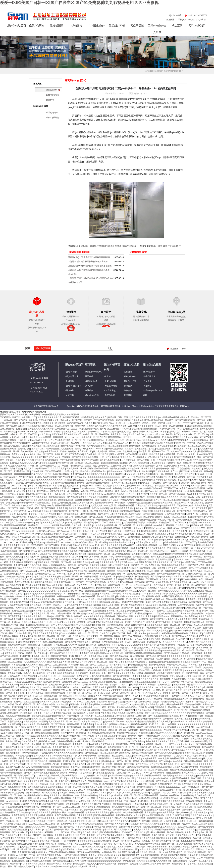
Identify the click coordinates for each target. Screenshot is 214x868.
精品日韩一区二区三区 (152, 821)
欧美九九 (69, 554)
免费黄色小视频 (76, 548)
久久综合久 (193, 679)
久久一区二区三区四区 (18, 486)
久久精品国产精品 (166, 588)
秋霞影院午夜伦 (15, 722)
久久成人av (146, 676)
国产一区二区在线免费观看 (86, 758)
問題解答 (50, 100)
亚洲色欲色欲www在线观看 (123, 727)
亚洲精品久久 (129, 531)
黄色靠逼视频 (14, 673)
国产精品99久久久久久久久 (165, 733)
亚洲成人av (90, 579)
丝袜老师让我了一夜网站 (17, 821)
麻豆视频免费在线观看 (87, 750)
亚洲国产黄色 (135, 758)
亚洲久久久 (154, 724)
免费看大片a (83, 676)
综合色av (82, 699)
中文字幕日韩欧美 (88, 653)
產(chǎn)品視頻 (92, 395)
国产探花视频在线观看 (124, 505)
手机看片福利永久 (42, 656)
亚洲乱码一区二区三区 (22, 622)
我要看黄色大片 (79, 781)
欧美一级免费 (94, 844)
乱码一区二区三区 (34, 764)
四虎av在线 (147, 443)
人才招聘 (70, 395)
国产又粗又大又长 (196, 565)
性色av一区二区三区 (10, 451)
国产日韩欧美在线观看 (130, 511)
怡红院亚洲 (102, 585)
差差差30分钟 (183, 699)
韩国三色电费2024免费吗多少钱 (122, 429)
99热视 (15, 744)
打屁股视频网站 (80, 477)
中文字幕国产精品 (115, 534)
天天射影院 (24, 778)
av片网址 (43, 722)
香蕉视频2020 (41, 619)
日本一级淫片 (196, 557)
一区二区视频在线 (73, 727)
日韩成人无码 (181, 747)
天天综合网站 (183, 741)
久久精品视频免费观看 (110, 528)
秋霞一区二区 (106, 457)
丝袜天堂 (97, 784)
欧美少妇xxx (174, 528)
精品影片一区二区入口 (192, 824)
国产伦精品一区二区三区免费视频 (197, 625)
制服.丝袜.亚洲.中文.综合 (31, 798)
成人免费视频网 (137, 656)
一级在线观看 (97, 801)
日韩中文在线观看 (91, 528)
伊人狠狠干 (85, 810)
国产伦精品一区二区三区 (66, 429)
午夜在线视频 (141, 682)
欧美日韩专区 (197, 500)
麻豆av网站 (22, 514)
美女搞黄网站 (77, 753)
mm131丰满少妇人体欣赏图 (168, 687)
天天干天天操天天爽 (92, 494)
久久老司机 (140, 616)
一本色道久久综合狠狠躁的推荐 (20, 523)
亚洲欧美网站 (198, 784)
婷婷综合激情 (160, 511)
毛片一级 (29, 733)
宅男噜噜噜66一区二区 (120, 437)
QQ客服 (202, 20)
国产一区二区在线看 (188, 852)
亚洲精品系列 (48, 511)
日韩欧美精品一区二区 (83, 636)
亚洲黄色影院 (26, 713)
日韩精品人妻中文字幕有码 (138, 835)
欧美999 (91, 622)
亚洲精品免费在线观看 (165, 830)
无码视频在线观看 (90, 685)
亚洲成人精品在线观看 (45, 477)
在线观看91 (186, 483)
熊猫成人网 (91, 480)
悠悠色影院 (185, 469)
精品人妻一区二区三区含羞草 (172, 494)
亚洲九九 (83, 534)
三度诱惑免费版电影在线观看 (62, 852)
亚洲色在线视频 (60, 559)
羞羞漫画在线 (51, 696)
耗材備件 (128, 395)
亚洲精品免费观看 (38, 770)
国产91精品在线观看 (83, 625)
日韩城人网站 (93, 713)
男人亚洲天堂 (21, 466)
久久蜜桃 (143, 591)
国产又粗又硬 (119, 633)
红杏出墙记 (186, 460)
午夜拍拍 (53, 619)
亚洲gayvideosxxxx (175, 554)
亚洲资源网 (17, 707)
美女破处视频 (89, 727)
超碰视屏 (201, 477)
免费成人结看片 (46, 815)
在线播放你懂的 (31, 722)
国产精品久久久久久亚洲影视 (28, 568)
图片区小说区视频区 (187, 827)
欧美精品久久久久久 (112, 679)
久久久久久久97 (139, 437)
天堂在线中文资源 (185, 505)
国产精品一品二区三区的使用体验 (99, 420)
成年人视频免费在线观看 (172, 704)
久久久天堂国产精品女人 (54, 523)
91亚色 (65, 466)
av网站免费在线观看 (148, 798)
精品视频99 (37, 440)
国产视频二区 (79, 713)
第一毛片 (143, 451)
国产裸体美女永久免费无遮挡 (123, 673)
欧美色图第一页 (56, 685)
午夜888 (95, 460)
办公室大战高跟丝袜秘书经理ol (102, 733)
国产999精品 (64, 571)
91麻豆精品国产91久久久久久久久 (63, 653)
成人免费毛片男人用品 (155, 565)
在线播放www (85, 611)
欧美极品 (91, 614)
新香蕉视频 (197, 653)
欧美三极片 (127, 528)
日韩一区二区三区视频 (28, 432)
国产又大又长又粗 (14, 557)
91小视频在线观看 (164, 790)
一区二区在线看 (141, 739)
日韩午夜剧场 (51, 844)
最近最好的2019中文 (87, 645)
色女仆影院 (109, 739)
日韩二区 (175, 469)
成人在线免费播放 (157, 739)
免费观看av (58, 588)
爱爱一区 (159, 571)
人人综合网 (195, 730)
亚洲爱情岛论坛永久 (151, 537)
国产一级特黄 (79, 824)
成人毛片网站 (18, 841)
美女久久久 (102, 548)
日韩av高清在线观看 (154, 420)
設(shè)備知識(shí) (53, 95)
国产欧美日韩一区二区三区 (67, 511)
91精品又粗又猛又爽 (117, 730)
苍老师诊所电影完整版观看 (134, 588)
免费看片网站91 (65, 670)
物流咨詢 (128, 386)
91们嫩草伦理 (35, 528)
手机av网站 (140, 491)
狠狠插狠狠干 (180, 685)
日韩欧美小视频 (146, 707)
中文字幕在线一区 (81, 744)
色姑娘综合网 (182, 639)
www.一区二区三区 (113, 781)
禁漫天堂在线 (179, 477)
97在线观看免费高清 (60, 767)
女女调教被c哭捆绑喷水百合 (199, 588)
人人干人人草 (56, 795)
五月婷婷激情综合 (96, 440)
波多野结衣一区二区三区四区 (74, 440)
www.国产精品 (203, 727)
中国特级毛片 (203, 756)
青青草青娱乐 (155, 844)
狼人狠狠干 (76, 443)
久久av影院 (196, 486)
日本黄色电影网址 (145, 778)
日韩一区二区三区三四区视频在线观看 (141, 795)
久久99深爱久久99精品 (147, 531)
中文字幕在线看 (78, 574)
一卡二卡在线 (88, 736)
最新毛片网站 (81, 449)
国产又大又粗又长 (203, 790)
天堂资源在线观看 (164, 559)
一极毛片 (85, 511)
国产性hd (28, 773)
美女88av (130, 719)
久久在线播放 (23, 812)
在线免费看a (56, 855)
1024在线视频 (122, 818)
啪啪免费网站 (116, 523)
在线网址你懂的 (117, 719)
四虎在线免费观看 (76, 812)
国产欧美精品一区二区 (50, 466)
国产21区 (181, 830)
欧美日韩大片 (23, 579)
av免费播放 (66, 702)
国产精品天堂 (65, 696)
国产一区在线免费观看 (158, 716)
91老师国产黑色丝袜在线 (138, 767)
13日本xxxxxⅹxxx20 (180, 551)
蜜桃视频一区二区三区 (185, 474)
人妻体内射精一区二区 (196, 574)
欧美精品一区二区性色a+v (172, 503)
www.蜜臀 (108, 505)
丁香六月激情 (37, 778)
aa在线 (202, 679)
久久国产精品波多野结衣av (114, 574)
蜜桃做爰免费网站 (51, 730)
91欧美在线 (158, 710)
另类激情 (73, 508)
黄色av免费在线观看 (175, 599)
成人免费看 (35, 670)
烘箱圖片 (77, 25)
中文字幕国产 (75, 628)
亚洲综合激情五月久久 (172, 437)
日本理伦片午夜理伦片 (28, 534)
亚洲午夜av (84, 531)
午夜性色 (208, 753)
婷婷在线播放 (129, 861)
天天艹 (64, 733)
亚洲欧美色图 (65, 744)
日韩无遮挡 (74, 810)
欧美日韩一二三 (111, 631)
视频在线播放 (139, 432)
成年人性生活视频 (197, 568)
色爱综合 (137, 622)
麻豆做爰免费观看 (155, 625)
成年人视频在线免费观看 (60, 557)
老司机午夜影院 (57, 804)
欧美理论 (137, 480)
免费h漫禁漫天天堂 (99, 650)
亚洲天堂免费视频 (95, 739)
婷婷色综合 (46, 807)
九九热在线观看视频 (150, 855)
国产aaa (150, 491)
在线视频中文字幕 (138, 818)
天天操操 (146, 483)
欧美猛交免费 (198, 525)
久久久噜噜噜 (148, 744)
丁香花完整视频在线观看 (66, 611)
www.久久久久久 (8, 579)
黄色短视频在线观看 (122, 804)
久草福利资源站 (149, 446)
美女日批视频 (140, 631)
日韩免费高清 (207, 730)
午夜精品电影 (46, 753)
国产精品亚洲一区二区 (53, 528)
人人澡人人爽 (97, 505)
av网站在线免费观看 (62, 798)
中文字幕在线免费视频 (113, 696)
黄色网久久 (188, 531)
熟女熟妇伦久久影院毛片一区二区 (189, 736)
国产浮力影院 (43, 855)
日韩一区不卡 (124, 417)
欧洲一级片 (55, 784)
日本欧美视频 (18, 665)
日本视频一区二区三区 (184, 690)
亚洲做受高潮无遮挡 (35, 625)
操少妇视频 (160, 491)
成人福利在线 (94, 710)
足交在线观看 (36, 579)
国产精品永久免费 (115, 625)
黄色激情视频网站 (89, 795)
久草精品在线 (109, 616)
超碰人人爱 (70, 585)
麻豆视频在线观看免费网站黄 (175, 633)
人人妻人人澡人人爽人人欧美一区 (44, 824)
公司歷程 (70, 381)
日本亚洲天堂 (116, 514)
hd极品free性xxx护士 (61, 866)
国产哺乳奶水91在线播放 (25, 548)
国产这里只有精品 (53, 471)
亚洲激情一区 (24, 545)
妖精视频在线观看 (153, 776)
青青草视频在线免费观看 (29, 750)
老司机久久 (44, 810)
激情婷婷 (86, 460)
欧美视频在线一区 (9, 727)
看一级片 (57, 807)
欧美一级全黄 (126, 440)
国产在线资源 (194, 747)
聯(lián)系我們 (197, 25)
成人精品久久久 (170, 827)
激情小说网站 (69, 849)
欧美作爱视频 (100, 625)
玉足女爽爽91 (36, 830)
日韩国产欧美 (106, 633)
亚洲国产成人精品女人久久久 (100, 426)
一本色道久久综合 (126, 500)
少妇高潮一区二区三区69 (88, 821)
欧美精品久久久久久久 (169, 497)
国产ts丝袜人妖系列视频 (158, 631)
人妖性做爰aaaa (123, 773)
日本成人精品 (42, 650)
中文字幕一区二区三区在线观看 (43, 514)
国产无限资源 (116, 531)
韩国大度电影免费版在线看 (50, 417)
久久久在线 (5, 457)
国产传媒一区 (203, 420)
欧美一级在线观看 (35, 631)
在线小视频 (133, 687)
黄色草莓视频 (141, 639)
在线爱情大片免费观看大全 (103, 744)
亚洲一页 (99, 636)
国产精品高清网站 (42, 648)
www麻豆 (155, 440)
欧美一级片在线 (206, 579)
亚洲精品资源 (32, 437)
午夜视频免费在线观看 (63, 668)
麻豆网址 (26, 588)
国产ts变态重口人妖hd (92, 787)
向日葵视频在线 (137, 790)
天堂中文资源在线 (186, 605)
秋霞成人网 (198, 656)
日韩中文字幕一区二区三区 (96, 557)
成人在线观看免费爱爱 (118, 548)
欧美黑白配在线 (39, 719)
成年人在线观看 (58, 599)
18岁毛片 (140, 542)
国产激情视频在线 (61, 861)
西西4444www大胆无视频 (27, 753)
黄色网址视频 (6, 474)
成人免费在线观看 (86, 520)
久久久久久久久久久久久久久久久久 (104, 477)
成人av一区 (176, 451)
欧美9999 (121, 474)
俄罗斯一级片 (77, 591)
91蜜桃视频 (100, 773)
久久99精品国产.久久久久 (35, 662)
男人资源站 (76, 830)
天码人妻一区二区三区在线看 (35, 761)
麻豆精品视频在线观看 (45, 790)
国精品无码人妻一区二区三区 (75, 682)
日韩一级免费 (158, 568)
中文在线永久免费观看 (68, 551)
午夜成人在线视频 (100, 508)
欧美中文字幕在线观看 (200, 540)
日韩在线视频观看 (63, 505)
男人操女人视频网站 (156, 832)
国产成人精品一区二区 (25, 704)
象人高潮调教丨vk (177, 847)
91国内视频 (152, 523)
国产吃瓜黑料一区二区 (133, 517)
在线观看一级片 (52, 451)
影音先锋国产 (198, 614)
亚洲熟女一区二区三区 (29, 784)
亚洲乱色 (194, 429)
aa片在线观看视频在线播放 (47, 733)
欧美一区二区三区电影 (135, 847)
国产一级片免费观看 (88, 656)
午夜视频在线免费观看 (135, 466)
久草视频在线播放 (80, 659)
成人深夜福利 (73, 491)
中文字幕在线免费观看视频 (42, 500)
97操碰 (164, 855)
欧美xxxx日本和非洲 (179, 716)
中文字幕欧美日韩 (143, 562)
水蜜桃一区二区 (147, 571)
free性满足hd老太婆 (166, 520)
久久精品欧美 (96, 608)
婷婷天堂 (154, 494)
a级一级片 (50, 625)
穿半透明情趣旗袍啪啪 (32, 730)
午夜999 (94, 562)
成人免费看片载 (168, 454)
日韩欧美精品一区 (194, 608)
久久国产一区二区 (197, 861)
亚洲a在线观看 (46, 432)
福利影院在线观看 (57, 497)
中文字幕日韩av (190, 562)
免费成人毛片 (174, 432)
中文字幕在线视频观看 (133, 812)
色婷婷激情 (115, 750)
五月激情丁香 (206, 514)
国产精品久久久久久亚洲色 (175, 642)
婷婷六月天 (128, 614)
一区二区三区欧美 (97, 534)
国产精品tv (188, 648)
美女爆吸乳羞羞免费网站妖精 (13, 525)
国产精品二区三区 (95, 631)
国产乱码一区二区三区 (130, 747)
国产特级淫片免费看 (145, 540)
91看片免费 (66, 707)
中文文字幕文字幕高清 (193, 423)
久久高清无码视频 (26, 852)
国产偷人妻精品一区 (27, 653)
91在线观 (66, 457)
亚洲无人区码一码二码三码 (75, 761)
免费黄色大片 (205, 636)
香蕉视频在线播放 (124, 815)
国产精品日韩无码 (142, 440)
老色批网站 (188, 744)
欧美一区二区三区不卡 (185, 719)
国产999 (176, 460)
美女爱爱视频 (167, 474)
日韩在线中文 (68, 582)
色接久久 (190, 702)
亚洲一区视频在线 (175, 622)
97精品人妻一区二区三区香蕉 (45, 699)
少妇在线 (204, 611)
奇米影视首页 (190, 659)
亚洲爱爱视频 (60, 579)
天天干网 (113, 662)
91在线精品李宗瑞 (167, 429)
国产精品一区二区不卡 (157, 432)
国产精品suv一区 (49, 670)
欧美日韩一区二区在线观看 (191, 781)
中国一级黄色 (130, 801)
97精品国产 (49, 830)
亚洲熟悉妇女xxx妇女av (156, 528)
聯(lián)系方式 (72, 376)
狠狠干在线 (120, 710)
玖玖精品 (73, 773)
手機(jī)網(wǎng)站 (186, 20)
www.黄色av (50, 631)
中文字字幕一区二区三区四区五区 (55, 443)
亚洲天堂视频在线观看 (110, 562)
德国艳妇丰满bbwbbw (120, 724)
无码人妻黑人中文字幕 (109, 511)
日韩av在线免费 (53, 639)
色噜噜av (152, 588)
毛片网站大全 (93, 446)
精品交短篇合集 (164, 449)
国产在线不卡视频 (166, 446)
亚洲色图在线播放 (77, 793)
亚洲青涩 (150, 790)
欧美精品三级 (20, 810)
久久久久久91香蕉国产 (93, 830)
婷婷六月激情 (18, 488)
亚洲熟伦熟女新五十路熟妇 (98, 483)
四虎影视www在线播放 (120, 776)
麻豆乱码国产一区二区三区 (50, 676)
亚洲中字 (135, 676)
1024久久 (121, 568)
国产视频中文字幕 (154, 466)
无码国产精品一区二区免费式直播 (45, 446)
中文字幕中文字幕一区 (175, 673)
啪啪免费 (33, 503)
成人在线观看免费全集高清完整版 (43, 787)
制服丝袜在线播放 (144, 500)
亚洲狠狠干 (127, 832)
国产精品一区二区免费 (149, 702)
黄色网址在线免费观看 (131, 605)
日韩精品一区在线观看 (43, 835)
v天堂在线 (91, 619)
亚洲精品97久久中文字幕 (82, 704)
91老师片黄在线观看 (61, 525)
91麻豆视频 (58, 437)
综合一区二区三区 (45, 454)
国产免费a (155, 577)
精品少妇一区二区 (201, 838)
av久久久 (133, 463)
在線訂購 (128, 372)
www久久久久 (12, 801)
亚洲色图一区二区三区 (57, 821)
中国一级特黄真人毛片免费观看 (59, 449)
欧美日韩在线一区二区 (42, 474)
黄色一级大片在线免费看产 (197, 596)
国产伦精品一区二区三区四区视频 (37, 739)
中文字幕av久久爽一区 (87, 756)
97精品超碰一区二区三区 (50, 710)
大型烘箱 (147, 381)
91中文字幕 (129, 764)
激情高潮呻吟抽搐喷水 (200, 639)
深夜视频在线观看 (194, 503)
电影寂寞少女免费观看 (173, 670)
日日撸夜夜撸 (163, 469)
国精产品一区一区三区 (98, 469)
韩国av (143, 849)
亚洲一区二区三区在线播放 (26, 702)
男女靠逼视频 (83, 642)
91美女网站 (45, 434)
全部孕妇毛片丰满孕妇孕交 (73, 446)
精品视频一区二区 (124, 642)
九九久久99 (131, 474)
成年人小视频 (143, 460)
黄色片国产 (199, 798)
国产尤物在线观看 (52, 682)
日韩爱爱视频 (185, 838)
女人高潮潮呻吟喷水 (199, 440)
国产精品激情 (192, 673)
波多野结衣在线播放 (179, 440)
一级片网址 (157, 699)
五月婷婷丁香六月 (132, 471)
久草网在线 (112, 500)
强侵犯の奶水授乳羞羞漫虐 (145, 761)
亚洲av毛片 (203, 659)
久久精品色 (31, 454)
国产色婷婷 (151, 656)
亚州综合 (200, 849)
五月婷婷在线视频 (83, 540)
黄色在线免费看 (180, 861)
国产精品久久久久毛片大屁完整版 (52, 818)
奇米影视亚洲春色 (155, 818)
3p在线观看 (133, 824)
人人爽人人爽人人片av (77, 599)
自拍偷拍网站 (49, 596)
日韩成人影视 (25, 727)
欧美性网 (71, 693)
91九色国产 (173, 781)
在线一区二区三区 (40, 537)
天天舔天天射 (123, 571)
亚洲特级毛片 (60, 716)
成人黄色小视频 (42, 608)
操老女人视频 (6, 866)
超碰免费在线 (92, 568)
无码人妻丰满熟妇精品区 (76, 517)
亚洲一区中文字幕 (183, 764)
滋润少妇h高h (127, 608)
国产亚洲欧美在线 (121, 810)
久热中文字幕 (82, 849)
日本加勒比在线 (107, 685)
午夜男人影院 (162, 770)
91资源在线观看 (123, 420)
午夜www (16, 531)
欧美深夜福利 (24, 449)
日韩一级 (200, 497)
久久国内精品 (115, 650)
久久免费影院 (142, 619)
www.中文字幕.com (25, 608)
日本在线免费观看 (23, 633)
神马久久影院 (136, 548)
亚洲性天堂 (181, 443)
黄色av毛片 (158, 747)
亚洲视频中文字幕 (196, 517)
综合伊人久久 (97, 722)
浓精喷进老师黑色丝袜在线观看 (70, 483)
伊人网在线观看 (86, 605)
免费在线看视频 (173, 773)
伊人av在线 (114, 793)
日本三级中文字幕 (158, 463)
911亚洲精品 (148, 486)
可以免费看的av (179, 679)
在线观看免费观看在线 (192, 687)
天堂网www (35, 602)
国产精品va (9, 696)
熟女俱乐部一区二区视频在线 (68, 494)
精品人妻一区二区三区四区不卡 (24, 434)
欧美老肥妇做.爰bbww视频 (54, 750)
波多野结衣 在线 (100, 471)
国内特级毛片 (118, 838)
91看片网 (200, 605)
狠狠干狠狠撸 (158, 423)
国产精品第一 (85, 784)
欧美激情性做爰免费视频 (133, 579)
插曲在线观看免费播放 (177, 565)
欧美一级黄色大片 (146, 659)
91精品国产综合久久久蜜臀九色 (158, 750)
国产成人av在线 (96, 517)
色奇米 (167, 824)
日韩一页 (48, 579)
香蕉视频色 (31, 679)
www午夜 (79, 639)
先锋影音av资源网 (9, 827)
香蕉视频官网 (187, 662)
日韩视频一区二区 (108, 577)
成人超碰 (138, 815)
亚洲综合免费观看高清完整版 (198, 426)
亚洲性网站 (52, 659)
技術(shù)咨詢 (130, 381)
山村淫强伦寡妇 (153, 704)
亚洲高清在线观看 (60, 773)
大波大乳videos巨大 (22, 443)
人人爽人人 (137, 773)
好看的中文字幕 (17, 790)
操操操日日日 (183, 557)
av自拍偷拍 (133, 730)
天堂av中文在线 (102, 724)
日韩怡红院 (115, 497)
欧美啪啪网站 (138, 554)
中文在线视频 (177, 761)
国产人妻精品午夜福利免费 (38, 841)
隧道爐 (108, 376)
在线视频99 (39, 542)
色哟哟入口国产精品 (132, 699)
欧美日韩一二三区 (27, 855)
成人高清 (130, 722)
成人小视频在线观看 (121, 554)
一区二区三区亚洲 (173, 585)
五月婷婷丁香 (155, 682)
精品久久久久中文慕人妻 (198, 494)
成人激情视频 (67, 639)
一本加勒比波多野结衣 (81, 687)
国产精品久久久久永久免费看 (41, 429)
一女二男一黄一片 (183, 614)
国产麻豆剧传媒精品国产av (62, 537)
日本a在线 (9, 466)
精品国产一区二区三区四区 (177, 710)
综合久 (169, 815)
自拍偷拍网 (20, 679)
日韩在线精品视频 (97, 599)
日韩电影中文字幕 (125, 616)
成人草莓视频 (84, 503)
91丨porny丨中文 (72, 437)
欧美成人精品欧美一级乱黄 (16, 446)
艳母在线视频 (132, 454)
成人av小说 (194, 582)
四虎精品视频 (123, 656)
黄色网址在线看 (192, 554)
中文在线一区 (183, 645)
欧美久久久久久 (116, 471)
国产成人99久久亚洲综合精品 (103, 849)
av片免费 (124, 798)
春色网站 (118, 614)
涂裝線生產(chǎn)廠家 (101, 246)
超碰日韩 (29, 594)
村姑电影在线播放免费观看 (176, 619)
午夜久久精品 (126, 631)
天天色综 (30, 790)
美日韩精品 (106, 676)
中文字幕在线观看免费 (42, 588)
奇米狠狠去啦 (157, 801)
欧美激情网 (177, 864)
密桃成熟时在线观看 (40, 767)
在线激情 (64, 793)
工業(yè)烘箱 (110, 381)
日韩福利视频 (151, 636)
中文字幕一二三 (29, 417)
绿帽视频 (91, 790)
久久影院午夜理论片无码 (74, 864)
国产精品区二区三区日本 (94, 443)
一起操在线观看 (169, 505)
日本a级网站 (108, 710)
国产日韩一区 (67, 730)
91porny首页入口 (84, 770)
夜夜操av (94, 491)
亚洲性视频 (66, 545)
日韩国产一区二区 (174, 423)
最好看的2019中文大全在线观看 (73, 844)
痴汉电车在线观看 (157, 665)
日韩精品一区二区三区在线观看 (142, 469)
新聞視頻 (89, 390)
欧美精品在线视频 (43, 559)
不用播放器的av (200, 511)
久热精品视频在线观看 (193, 577)
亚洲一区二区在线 (24, 639)
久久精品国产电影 (155, 849)
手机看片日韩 (85, 551)
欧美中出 (156, 474)
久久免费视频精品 (153, 650)
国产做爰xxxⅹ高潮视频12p (89, 852)
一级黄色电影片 (70, 605)
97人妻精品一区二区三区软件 (195, 434)
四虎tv (113, 656)
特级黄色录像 (85, 429)
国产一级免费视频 (72, 736)
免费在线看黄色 (192, 832)
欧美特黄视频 (79, 764)
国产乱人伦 (146, 747)
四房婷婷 (170, 764)
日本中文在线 (12, 835)
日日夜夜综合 (177, 616)
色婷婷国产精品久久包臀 (52, 736)
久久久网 (191, 830)
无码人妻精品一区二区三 (139, 423)
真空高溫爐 (137, 25)
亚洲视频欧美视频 (163, 810)
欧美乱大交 (193, 855)
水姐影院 (153, 784)
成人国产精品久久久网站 (202, 815)
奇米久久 (146, 841)
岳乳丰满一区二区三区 (88, 633)
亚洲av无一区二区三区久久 (87, 463)
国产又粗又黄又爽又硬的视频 (168, 753)
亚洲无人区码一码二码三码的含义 (113, 693)
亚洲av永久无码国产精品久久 (21, 858)
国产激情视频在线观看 (114, 847)
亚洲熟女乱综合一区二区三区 (51, 679)
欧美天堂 (10, 753)
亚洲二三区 (141, 534)
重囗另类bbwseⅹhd (79, 861)
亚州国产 (58, 432)
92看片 (3, 849)
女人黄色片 (108, 486)
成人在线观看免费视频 (126, 559)
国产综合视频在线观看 (104, 815)
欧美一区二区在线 (51, 440)
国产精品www (188, 818)
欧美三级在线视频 (156, 585)
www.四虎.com (93, 574)
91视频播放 (23, 770)
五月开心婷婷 (113, 605)
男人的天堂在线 (159, 841)
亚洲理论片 (136, 821)
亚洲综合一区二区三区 (201, 417)
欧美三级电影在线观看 (172, 577)
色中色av (164, 795)
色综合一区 (91, 693)
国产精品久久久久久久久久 (128, 596)
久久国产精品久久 (79, 474)
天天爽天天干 (98, 818)
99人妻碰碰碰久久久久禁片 (122, 508)
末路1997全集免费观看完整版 (29, 596)
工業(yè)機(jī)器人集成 (157, 29)
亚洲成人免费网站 (68, 451)
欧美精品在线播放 (125, 577)
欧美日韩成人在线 (81, 505)
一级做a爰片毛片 (94, 696)
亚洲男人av (52, 719)
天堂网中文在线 (130, 451)
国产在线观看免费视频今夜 (68, 858)
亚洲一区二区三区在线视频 (177, 540)
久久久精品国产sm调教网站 (95, 588)
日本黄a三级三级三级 (204, 548)
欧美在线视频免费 (131, 855)
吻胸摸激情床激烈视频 (147, 429)
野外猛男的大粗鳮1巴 (182, 793)
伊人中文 (207, 446)
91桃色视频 (118, 795)
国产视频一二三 (171, 628)
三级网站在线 (71, 520)
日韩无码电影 (82, 608)
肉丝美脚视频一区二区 (43, 673)
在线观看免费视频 (194, 801)
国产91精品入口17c (154, 542)
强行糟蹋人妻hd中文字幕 (154, 622)
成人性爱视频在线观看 (24, 650)
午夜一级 (16, 505)
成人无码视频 (36, 605)
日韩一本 (81, 693)
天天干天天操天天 (62, 753)
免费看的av (174, 795)
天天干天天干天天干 (80, 650)
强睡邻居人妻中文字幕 (36, 494)
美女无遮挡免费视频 (19, 602)
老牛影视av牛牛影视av (127, 707)
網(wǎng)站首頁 (17, 25)
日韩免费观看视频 (65, 741)
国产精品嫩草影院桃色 (110, 832)
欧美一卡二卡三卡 (190, 432)
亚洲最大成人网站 (77, 631)
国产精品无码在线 (135, 713)
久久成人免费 (32, 665)
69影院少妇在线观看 (146, 727)
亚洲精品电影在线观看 (132, 750)
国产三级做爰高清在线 (194, 545)
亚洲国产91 (56, 847)
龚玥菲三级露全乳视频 (203, 793)
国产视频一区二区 (180, 693)
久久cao (207, 801)
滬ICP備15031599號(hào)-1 (46, 406)
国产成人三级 (28, 559)
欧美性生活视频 (78, 739)
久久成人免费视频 (74, 523)
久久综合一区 (122, 704)
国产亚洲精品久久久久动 (193, 773)
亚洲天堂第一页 (165, 804)
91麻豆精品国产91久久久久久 (198, 523)
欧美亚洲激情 (95, 761)
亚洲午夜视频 (141, 614)
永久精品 (4, 562)
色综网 (115, 432)
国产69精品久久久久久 (168, 591)
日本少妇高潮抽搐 (84, 827)
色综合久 (136, 807)
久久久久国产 (69, 676)
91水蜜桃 (45, 804)
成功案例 (177, 25)
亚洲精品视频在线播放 (22, 611)
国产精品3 (32, 480)
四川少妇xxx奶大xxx (46, 531)
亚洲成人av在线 (130, 457)
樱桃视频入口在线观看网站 (40, 517)
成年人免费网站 (170, 852)
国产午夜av (127, 636)
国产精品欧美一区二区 (45, 574)
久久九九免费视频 (87, 776)
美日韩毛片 (130, 653)
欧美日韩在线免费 (73, 685)
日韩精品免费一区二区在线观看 (22, 676)
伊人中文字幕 (49, 483)
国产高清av (162, 574)
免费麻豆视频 (16, 469)
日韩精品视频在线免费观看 (106, 827)
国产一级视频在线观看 (69, 514)
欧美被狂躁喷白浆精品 (145, 449)
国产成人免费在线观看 (175, 801)
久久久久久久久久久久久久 (51, 480)
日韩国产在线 (64, 659)
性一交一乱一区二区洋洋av (177, 486)
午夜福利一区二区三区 (193, 753)
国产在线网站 (108, 659)
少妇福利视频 (81, 554)
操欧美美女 (197, 469)
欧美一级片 (94, 432)
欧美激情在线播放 (181, 778)
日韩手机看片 (161, 707)
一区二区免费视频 (107, 568)
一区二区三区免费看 (199, 508)
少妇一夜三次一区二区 (121, 761)
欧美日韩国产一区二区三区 (62, 608)
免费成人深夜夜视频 (146, 673)
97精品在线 (132, 591)
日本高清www (174, 707)
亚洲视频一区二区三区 (30, 690)
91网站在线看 (73, 724)
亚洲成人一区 (155, 852)
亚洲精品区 (93, 699)
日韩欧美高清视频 (175, 491)
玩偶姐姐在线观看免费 (95, 591)
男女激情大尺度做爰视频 (40, 420)
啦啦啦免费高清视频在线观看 (149, 653)
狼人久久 (209, 577)
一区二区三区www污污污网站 (184, 636)
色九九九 (147, 699)
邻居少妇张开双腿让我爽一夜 (149, 719)
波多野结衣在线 (197, 716)
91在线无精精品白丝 (65, 500)
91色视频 (106, 784)
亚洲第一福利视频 (114, 764)
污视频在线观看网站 (159, 858)
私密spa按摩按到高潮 (200, 645)
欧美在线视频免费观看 (105, 559)
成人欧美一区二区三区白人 (194, 650)
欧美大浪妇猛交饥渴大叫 (155, 548)
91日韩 (17, 804)
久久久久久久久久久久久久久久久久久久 (196, 724)
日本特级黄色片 (201, 812)
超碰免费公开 (87, 417)
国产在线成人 (114, 582)
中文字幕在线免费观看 (70, 460)
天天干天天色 (10, 432)
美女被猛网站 (27, 451)
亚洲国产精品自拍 (137, 434)
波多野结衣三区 (42, 469)
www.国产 (63, 719)
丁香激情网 (90, 548)
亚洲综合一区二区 (12, 847)
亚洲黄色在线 (105, 795)
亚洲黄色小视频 (59, 812)
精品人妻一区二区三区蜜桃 (179, 511)
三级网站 (42, 653)
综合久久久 (164, 531)
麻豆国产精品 (12, 767)
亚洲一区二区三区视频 (14, 764)
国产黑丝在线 (152, 579)
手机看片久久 (178, 449)
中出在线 (201, 474)
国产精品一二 (137, 565)
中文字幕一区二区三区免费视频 (198, 864)
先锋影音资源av (122, 659)
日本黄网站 (168, 776)
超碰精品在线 (79, 696)
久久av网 (8, 824)
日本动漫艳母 (138, 420)
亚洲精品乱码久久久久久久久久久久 (171, 713)
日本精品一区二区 (191, 611)
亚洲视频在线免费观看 (145, 722)
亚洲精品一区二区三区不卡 (171, 523)
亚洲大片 (72, 835)
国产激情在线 (91, 753)
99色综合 (122, 767)
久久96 (180, 545)
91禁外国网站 (173, 548)
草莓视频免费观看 (14, 585)
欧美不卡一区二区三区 (191, 668)
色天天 (158, 693)
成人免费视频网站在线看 (102, 503)
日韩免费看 (74, 665)
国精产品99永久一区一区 (182, 682)
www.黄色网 (163, 758)
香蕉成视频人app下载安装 (35, 557)
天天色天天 (191, 542)
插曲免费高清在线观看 (42, 716)
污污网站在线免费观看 (61, 648)
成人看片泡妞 (54, 801)
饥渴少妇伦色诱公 (119, 537)
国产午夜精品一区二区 (201, 534)
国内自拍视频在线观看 (106, 736)
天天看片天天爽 (171, 488)
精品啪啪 (16, 457)
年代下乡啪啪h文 (69, 841)
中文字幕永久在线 (81, 562)
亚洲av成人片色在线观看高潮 (64, 776)
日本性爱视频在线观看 (55, 693)
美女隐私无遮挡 (182, 500)
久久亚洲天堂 (121, 486)
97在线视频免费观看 (116, 591)
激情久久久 (37, 642)
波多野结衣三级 (33, 793)
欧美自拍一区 (187, 548)
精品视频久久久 (52, 832)
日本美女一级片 (183, 525)
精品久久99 (150, 611)
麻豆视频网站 (151, 812)
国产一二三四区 (73, 722)
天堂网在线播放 (37, 832)
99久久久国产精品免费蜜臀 (18, 716)
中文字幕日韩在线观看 (165, 645)
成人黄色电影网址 (80, 571)
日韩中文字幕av (120, 758)
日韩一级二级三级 (146, 559)
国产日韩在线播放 (26, 574)
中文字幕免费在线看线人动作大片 (174, 417)
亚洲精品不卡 (105, 758)
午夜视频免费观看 (14, 807)
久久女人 (24, 636)
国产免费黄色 (14, 616)
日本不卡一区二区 (59, 810)
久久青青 (35, 804)
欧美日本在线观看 (131, 679)
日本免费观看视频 (88, 514)
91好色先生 (103, 514)
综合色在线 (17, 838)
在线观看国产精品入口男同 (54, 568)
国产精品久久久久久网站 (108, 798)
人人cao (166, 682)
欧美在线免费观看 (61, 474)
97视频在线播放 (131, 668)
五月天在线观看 (35, 565)
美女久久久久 (88, 804)
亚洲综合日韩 (68, 488)
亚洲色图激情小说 (20, 861)
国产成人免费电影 (50, 793)
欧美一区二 (8, 682)
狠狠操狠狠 (5, 517)
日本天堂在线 (40, 614)
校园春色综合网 (142, 577)
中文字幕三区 (58, 616)
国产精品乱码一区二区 (67, 531)
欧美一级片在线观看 (99, 531)
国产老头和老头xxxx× (160, 551)
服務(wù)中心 (130, 376)
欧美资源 (130, 710)
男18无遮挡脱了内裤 (58, 662)
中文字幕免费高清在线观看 (34, 864)
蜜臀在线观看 (114, 585)
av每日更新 (142, 784)
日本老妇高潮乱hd (94, 778)
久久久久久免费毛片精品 (192, 841)
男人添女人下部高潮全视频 (59, 614)
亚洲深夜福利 (26, 542)
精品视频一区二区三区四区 (199, 847)
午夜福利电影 (197, 739)
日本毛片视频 (51, 571)
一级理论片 (68, 471)
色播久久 (89, 423)
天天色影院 (143, 463)
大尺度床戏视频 (206, 449)
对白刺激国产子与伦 (121, 565)
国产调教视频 (79, 614)
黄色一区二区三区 (9, 778)
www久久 (57, 756)
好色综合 (152, 457)
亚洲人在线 (12, 784)
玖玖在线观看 (63, 704)
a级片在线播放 (154, 437)
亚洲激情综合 (28, 619)
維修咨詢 (128, 390)
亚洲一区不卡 (135, 486)
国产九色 (36, 727)
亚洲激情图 (103, 497)
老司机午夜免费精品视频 (133, 602)
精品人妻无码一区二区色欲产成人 (108, 466)
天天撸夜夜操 (20, 511)
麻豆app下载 (100, 605)
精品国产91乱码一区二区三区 (72, 619)
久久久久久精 (191, 670)
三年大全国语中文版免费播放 (167, 668)
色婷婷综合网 (111, 525)
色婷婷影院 (198, 460)
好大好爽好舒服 (72, 486)
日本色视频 (95, 676)
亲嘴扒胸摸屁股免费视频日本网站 (161, 741)
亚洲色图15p (144, 801)
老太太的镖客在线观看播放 (98, 812)
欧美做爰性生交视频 (139, 665)
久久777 (152, 614)
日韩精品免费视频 (115, 449)
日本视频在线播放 (101, 537)
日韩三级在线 (45, 486)
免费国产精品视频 (147, 520)
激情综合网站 (99, 540)
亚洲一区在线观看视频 (161, 460)
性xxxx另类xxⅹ (122, 685)
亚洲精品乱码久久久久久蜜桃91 (71, 790)
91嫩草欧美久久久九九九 (39, 525)
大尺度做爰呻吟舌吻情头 (135, 523)
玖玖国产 (129, 449)
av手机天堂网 (168, 596)
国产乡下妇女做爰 (53, 457)
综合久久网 (103, 656)
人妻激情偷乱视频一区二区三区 (167, 562)
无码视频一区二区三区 (127, 494)
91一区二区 (34, 466)
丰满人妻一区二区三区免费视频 (69, 454)
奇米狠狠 (23, 503)
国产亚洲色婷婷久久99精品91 (177, 653)
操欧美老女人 (20, 554)
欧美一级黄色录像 (61, 739)
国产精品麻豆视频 (116, 702)
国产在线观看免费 (75, 497)
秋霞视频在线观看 (118, 713)
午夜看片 (55, 841)
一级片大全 (175, 696)
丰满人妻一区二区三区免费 (33, 505)
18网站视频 (120, 503)
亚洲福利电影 (139, 804)
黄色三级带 (143, 494)
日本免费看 (58, 486)
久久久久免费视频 (164, 861)
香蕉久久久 (162, 727)
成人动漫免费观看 (57, 722)
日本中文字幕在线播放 (185, 457)
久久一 (51, 494)
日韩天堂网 (147, 511)
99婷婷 (35, 443)
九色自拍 (165, 440)
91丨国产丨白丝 (64, 636)
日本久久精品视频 (64, 625)
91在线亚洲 (52, 827)
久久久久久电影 (58, 469)
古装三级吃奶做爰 (46, 423)
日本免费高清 (84, 508)
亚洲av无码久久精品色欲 (150, 670)
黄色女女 (47, 565)
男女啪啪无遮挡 (40, 849)
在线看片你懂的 (109, 852)
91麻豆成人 (138, 636)
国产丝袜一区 (103, 790)
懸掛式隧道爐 (149, 376)
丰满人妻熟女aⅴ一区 (141, 648)
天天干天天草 (38, 781)
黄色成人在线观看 (23, 682)
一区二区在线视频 (73, 588)
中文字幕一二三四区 (50, 707)
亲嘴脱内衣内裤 (27, 685)
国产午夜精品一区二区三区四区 (45, 545)
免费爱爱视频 (121, 551)
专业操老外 (38, 682)
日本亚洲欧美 (140, 832)
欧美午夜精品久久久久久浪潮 (32, 827)
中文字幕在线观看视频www (38, 488)
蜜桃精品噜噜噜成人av (175, 542)
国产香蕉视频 (7, 582)
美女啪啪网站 (42, 852)
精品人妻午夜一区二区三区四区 (94, 665)
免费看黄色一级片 (119, 434)
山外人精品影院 (7, 429)
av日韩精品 (59, 517)
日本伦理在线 (127, 582)
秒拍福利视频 (12, 503)
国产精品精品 (104, 756)
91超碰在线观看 (137, 704)
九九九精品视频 (177, 858)
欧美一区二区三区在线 (103, 551)
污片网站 (25, 804)
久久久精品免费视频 (93, 616)
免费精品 (133, 520)
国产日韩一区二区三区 (164, 500)
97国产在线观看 (64, 477)
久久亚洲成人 (145, 864)
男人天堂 (152, 591)
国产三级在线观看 (104, 579)
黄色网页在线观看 (75, 579)
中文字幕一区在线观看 (150, 454)
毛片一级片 (179, 559)
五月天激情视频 (129, 460)
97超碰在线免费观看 (114, 801)
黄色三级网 (196, 778)
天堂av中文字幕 (104, 488)
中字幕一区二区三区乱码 (84, 702)
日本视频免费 (132, 838)
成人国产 (197, 628)
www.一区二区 (63, 574)
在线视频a (56, 488)
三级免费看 (11, 770)
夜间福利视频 (187, 795)
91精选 (23, 508)
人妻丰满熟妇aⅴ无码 (191, 787)
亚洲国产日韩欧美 (26, 747)
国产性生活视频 (11, 690)
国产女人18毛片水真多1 (94, 628)
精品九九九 (92, 864)
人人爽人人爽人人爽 (71, 807)
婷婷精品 (14, 528)
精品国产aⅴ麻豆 (19, 517)
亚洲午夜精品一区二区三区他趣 (51, 724)
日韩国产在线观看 (38, 821)
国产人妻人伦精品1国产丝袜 (166, 471)
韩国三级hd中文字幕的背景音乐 (51, 491)
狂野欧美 (67, 847)
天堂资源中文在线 (66, 463)
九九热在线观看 (150, 758)
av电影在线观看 (104, 619)
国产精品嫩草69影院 (15, 426)
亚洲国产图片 (26, 656)
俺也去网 (32, 491)
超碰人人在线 (69, 770)
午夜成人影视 (142, 852)
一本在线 (34, 486)
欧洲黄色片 (81, 733)
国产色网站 (140, 582)
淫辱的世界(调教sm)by (204, 631)
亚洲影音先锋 (99, 648)
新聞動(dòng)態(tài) (173, 71)
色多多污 (110, 818)
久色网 (38, 523)
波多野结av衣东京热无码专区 (111, 653)
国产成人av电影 (164, 722)
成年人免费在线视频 (47, 551)
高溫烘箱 (147, 386)
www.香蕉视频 (34, 511)
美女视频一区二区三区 (170, 579)
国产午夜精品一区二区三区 (97, 454)
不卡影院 (117, 594)
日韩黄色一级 (193, 514)
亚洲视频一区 (196, 633)
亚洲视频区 (208, 824)
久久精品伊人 (146, 668)
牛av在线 (109, 830)
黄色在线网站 (104, 645)
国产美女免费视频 (42, 599)
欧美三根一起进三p (180, 508)
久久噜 (17, 761)
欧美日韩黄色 (55, 849)
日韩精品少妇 (128, 540)
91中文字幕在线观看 (47, 463)
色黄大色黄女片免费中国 (110, 699)
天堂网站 (183, 568)
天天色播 (150, 616)
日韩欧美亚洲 (170, 821)
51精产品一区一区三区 (177, 665)
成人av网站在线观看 (153, 517)
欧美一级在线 (41, 685)
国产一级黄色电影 (42, 773)
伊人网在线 (180, 588)
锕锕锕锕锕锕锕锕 (22, 474)
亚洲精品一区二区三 (52, 605)
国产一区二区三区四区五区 (20, 849)
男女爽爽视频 (121, 426)
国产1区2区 (167, 477)
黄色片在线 (28, 460)
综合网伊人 (125, 648)
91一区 (134, 659)
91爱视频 (132, 426)
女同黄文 (118, 855)
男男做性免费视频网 (115, 599)
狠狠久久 (167, 693)
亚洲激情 (73, 818)
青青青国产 (58, 747)
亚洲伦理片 (112, 682)
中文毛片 (166, 793)
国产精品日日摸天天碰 (47, 577)
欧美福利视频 (22, 687)
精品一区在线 (66, 787)
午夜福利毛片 (148, 645)
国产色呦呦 (116, 812)
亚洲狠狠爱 (21, 429)
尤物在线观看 (20, 491)
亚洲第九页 (35, 687)
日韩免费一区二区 (182, 804)
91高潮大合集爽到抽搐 (83, 707)
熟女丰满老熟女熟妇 (119, 665)
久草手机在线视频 (8, 591)
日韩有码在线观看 (131, 594)
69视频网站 (73, 662)
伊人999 (94, 511)
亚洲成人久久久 (42, 520)
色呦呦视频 (21, 497)
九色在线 (28, 599)
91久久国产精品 (7, 639)
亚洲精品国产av (154, 642)
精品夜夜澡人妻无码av (111, 602)
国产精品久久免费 (141, 557)
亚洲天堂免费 (134, 537)
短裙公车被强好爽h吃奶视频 (121, 542)
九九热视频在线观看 (193, 491)
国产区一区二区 (85, 451)
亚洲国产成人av (187, 497)
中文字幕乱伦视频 (167, 545)
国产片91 (109, 824)
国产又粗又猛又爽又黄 (92, 847)
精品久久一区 (142, 508)
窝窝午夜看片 (87, 858)
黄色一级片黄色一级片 (109, 491)
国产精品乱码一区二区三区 (96, 523)
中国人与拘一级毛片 (99, 673)
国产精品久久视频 (12, 619)
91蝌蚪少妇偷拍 (78, 838)
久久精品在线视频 (97, 571)
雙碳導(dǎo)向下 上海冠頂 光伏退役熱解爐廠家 (89, 257)
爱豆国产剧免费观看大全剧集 (46, 633)
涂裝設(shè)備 (117, 25)
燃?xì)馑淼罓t (149, 372)
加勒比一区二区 (15, 520)
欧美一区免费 (179, 722)
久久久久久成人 (190, 451)
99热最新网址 (80, 670)
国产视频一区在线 (190, 707)
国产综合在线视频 (83, 668)
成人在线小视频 (109, 767)
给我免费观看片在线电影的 (133, 497)
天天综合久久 (127, 562)
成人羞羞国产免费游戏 (141, 690)
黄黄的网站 (80, 426)
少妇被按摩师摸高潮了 (16, 577)
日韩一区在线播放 (83, 471)
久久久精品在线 (147, 781)
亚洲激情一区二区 (177, 574)
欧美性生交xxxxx (136, 611)
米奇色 (160, 673)
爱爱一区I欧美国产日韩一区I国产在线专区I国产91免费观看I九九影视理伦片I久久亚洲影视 (79, 3)
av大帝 (72, 733)
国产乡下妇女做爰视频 (108, 480)
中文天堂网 (179, 608)
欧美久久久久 (115, 588)
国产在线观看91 (197, 551)
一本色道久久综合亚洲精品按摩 (55, 687)
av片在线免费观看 (104, 614)
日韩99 (41, 571)
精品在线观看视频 (34, 426)
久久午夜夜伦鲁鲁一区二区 (150, 426)
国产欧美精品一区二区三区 (36, 838)
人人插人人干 (186, 628)
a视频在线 (176, 824)
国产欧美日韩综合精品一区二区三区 (111, 423)
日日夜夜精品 (74, 594)
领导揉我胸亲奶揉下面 (42, 756)
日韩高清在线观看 (112, 636)
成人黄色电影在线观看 (110, 460)
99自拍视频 (47, 645)
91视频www (25, 767)
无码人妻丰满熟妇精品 (133, 650)
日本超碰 (51, 636)
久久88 (191, 642)
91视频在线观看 (95, 781)
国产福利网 (24, 551)
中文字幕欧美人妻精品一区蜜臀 (47, 582)
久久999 (117, 579)
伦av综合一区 (6, 818)
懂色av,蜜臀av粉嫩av (17, 645)
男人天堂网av (121, 824)
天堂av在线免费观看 (86, 596)
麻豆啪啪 (159, 486)
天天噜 (13, 514)
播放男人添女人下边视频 (178, 739)
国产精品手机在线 (125, 770)
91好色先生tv (122, 520)
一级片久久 (176, 531)
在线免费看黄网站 (131, 781)
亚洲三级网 (208, 778)
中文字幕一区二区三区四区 (99, 835)
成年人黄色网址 (163, 582)
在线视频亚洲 (198, 804)
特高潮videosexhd (38, 628)
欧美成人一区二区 (14, 460)
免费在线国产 (128, 545)
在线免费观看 (99, 611)
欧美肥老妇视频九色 (155, 599)
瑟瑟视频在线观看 (8, 449)
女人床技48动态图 (73, 528)
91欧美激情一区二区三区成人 (189, 446)
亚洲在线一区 (168, 844)
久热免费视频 (9, 812)
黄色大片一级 (51, 781)
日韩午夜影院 (38, 471)
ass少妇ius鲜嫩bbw (163, 778)
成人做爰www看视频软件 (123, 619)
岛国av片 (44, 784)
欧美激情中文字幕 (46, 548)
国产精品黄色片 (7, 756)
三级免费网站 (10, 574)
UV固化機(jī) (97, 25)
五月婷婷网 (156, 793)
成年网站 (77, 847)
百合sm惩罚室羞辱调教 (154, 815)
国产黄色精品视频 (144, 710)
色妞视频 (24, 528)
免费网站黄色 (148, 480)
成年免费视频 (26, 648)
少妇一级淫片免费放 (135, 741)
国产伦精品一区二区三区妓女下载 (59, 426)
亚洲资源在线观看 (104, 639)
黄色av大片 (139, 528)
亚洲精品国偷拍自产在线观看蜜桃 (164, 662)
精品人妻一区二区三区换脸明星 (53, 665)
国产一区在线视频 (186, 733)
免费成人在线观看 (127, 778)
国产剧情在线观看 (139, 685)
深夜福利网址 (55, 761)
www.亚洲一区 (97, 545)
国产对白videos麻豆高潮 (181, 631)
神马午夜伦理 (183, 429)
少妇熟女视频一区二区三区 (84, 866)
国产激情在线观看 (121, 676)
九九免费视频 (45, 437)
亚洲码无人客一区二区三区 (61, 540)
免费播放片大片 (201, 531)
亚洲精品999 (67, 801)
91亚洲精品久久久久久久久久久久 (183, 594)
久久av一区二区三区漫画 (175, 517)
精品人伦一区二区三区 (139, 551)
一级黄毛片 (19, 818)
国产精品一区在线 (91, 832)
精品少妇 (179, 596)
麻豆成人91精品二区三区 (118, 443)
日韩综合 (65, 838)
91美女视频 (99, 525)
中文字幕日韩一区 (75, 716)
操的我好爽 (165, 679)
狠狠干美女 (100, 500)
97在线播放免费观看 (33, 585)
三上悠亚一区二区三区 (188, 821)
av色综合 (85, 491)
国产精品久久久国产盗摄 (151, 824)
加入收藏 (177, 15)
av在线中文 (106, 432)
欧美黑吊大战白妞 (51, 764)
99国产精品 (62, 631)
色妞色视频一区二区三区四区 (95, 437)
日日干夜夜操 (70, 622)
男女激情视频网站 (164, 480)
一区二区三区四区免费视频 (75, 855)
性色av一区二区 (110, 778)
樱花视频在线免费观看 (159, 508)
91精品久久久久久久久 (157, 847)
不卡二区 (28, 614)
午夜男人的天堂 (173, 434)
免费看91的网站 (177, 758)
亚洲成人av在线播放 (155, 525)
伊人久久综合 (155, 633)
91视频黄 (82, 622)
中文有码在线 (174, 841)
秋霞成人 (105, 719)
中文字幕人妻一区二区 (162, 690)
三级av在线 (141, 716)
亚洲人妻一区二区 (123, 622)
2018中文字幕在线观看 (154, 773)
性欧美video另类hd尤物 (194, 463)
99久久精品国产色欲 (17, 787)
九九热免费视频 (43, 776)
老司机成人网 (168, 639)
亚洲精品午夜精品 (139, 724)
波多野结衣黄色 (73, 804)
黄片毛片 (143, 633)
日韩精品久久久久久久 (197, 685)
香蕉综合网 (102, 702)
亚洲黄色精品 (26, 835)
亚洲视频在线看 (23, 642)
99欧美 (96, 429)
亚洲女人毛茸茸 (117, 454)
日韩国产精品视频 (59, 656)
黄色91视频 (38, 844)
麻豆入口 (16, 730)
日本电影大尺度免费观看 (178, 534)
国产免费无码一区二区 (24, 776)
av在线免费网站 (197, 699)
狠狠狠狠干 (123, 864)
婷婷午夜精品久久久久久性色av (126, 645)
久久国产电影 (20, 565)
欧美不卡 (149, 713)
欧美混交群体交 (113, 540)
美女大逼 (110, 773)
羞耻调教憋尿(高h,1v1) (57, 594)
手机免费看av (191, 616)
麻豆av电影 (39, 639)
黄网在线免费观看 (81, 545)
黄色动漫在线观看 (75, 423)
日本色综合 (95, 659)
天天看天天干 (167, 702)
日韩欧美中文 (106, 594)
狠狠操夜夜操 (62, 548)
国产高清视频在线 (184, 520)
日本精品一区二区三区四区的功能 (180, 420)
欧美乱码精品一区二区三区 (146, 756)
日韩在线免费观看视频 (175, 514)
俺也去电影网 (69, 756)
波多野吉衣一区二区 (86, 585)
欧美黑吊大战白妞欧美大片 (76, 432)
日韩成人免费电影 (74, 616)
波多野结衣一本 (17, 437)
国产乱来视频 (7, 633)
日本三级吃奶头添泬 (132, 514)
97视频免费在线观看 (105, 520)
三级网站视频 (170, 466)
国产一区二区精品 (186, 466)
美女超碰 (39, 451)
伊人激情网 (147, 471)
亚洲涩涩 (112, 687)
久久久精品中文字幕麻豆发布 (23, 562)
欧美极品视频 (195, 602)
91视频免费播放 (205, 770)
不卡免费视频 (14, 559)
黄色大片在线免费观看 (38, 497)
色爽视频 (134, 864)
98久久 (148, 554)
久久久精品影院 (21, 500)
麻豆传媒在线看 (200, 483)
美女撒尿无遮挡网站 (84, 500)
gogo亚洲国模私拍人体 (35, 659)
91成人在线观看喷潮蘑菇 (120, 557)
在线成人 (143, 457)
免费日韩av (179, 776)
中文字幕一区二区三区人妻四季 (14, 628)
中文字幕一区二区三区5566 (81, 559)
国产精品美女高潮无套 (10, 417)
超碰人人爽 (54, 838)
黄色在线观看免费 (132, 446)
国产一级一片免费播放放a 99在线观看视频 (141, 477)
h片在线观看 (102, 776)
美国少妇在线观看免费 (156, 602)
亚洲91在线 (66, 764)
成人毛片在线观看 (184, 844)
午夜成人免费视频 (182, 784)
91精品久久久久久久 (90, 602)
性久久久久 (119, 639)
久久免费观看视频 (167, 812)
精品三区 (150, 582)
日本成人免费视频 (113, 545)
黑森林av (209, 781)
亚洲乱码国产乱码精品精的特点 (141, 574)
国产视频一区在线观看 (71, 832)
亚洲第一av (182, 454)
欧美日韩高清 (176, 676)
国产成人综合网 (101, 451)
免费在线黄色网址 (23, 582)
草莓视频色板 (44, 562)
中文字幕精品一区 (171, 807)
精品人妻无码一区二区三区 (194, 696)
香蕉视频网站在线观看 (51, 602)
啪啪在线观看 (127, 491)
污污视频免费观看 (180, 582)
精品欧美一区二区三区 (78, 565)
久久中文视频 (99, 668)
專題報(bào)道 (91, 381)
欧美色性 (112, 417)
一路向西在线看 (53, 542)
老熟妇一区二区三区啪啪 (112, 446)
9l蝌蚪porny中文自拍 (21, 699)
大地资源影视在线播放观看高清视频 (143, 503)
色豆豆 (72, 821)
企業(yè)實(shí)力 (73, 386)
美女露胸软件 (119, 835)
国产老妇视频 (165, 756)
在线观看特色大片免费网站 (176, 730)
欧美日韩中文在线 (194, 758)
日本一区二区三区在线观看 (75, 710)
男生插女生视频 (26, 477)
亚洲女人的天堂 (100, 687)
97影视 (11, 704)
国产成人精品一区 (114, 668)
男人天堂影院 (84, 818)
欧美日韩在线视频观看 (82, 525)
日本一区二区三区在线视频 (142, 693)
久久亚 (56, 420)
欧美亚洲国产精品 (71, 417)
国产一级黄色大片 (171, 483)
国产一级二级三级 (28, 571)
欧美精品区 (5, 781)
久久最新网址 (20, 693)
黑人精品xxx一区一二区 (159, 451)
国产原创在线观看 (148, 838)
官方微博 (170, 20)
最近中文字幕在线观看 (104, 704)
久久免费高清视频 (9, 551)
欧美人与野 (195, 693)
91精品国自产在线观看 (164, 443)
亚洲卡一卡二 (200, 662)
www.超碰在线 (109, 494)
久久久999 (72, 645)
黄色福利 (106, 761)
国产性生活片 (44, 503)
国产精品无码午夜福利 (54, 585)
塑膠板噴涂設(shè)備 (126, 246)
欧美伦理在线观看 (145, 787)
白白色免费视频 (126, 682)
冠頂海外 (70, 390)
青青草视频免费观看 (177, 855)
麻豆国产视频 (139, 642)
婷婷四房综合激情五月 (194, 622)
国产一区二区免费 (40, 540)
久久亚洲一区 (199, 676)
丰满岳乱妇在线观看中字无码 (130, 736)
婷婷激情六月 (34, 645)
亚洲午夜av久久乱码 (15, 494)
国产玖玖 (120, 722)
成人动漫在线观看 (199, 741)
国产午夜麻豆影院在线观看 (197, 537)
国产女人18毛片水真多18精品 (120, 628)
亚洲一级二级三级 (165, 608)
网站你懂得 (152, 497)
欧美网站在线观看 (124, 739)
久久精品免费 (57, 520)
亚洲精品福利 (122, 744)
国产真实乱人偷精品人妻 (192, 471)
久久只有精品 (82, 673)
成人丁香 (86, 722)
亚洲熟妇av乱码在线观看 (142, 810)
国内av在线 (77, 557)
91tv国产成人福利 (83, 741)
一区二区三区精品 (107, 753)
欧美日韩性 (29, 520)
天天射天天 (26, 457)
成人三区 (193, 591)
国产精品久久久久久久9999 (193, 528)
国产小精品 (164, 761)
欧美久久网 (62, 508)
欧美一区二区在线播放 (173, 426)
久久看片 (184, 591)
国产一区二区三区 (111, 608)
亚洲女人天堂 (125, 432)
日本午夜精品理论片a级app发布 (133, 662)
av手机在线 (26, 673)
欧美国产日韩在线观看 (153, 514)
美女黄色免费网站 (34, 758)
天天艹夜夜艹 (172, 568)
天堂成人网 (29, 469)
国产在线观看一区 (127, 525)
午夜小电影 (190, 858)
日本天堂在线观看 (160, 648)
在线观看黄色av (60, 565)
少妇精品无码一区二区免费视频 (36, 847)
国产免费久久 (14, 739)
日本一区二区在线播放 (184, 790)
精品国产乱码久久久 (156, 534)
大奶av (3, 784)
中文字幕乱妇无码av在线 (151, 488)
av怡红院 (140, 545)
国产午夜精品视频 (190, 579)
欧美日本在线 (65, 781)
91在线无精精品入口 (82, 648)
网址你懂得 (15, 864)
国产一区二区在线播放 (117, 611)
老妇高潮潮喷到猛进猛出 (11, 773)
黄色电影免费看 (29, 724)
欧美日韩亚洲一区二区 (162, 835)
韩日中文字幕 (192, 449)
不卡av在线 (160, 787)
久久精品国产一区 (76, 568)
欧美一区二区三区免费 (58, 628)
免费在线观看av (13, 741)
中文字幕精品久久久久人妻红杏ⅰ (188, 750)
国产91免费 (146, 696)
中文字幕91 (66, 542)
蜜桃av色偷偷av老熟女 (83, 542)
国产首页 (81, 835)
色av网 (103, 429)
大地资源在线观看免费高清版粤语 (67, 434)
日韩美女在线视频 (118, 469)
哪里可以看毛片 (17, 594)
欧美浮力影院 (176, 648)
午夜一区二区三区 (100, 662)
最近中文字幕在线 (175, 832)
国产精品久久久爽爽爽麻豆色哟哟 (114, 690)
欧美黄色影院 (18, 815)
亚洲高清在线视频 (193, 704)
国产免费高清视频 (33, 483)
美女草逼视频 (151, 545)
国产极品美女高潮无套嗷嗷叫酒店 (84, 719)
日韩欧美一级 (24, 440)
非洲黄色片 (156, 483)
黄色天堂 (179, 537)
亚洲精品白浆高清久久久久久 (23, 463)
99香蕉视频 (135, 443)
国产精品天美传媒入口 (96, 747)
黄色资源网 (113, 747)
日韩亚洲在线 (60, 645)
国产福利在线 (38, 449)
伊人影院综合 (133, 568)
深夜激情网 (135, 744)
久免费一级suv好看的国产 (200, 454)
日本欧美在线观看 (160, 676)
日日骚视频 (191, 776)
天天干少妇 (139, 628)
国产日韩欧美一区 (71, 602)
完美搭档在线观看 (197, 713)
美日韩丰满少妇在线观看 (130, 827)
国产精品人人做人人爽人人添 (145, 417)
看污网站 (170, 525)
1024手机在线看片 (182, 480)
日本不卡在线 (10, 747)
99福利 (97, 770)
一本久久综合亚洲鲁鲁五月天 (198, 559)
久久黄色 (47, 616)
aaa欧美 (50, 505)
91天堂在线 (60, 423)
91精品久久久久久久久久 (151, 730)
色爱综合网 (33, 810)
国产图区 (191, 477)
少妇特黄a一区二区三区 (91, 486)
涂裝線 (85, 246)
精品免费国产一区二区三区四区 (64, 534)
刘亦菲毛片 (70, 642)
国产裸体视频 (101, 542)
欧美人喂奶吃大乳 (38, 636)
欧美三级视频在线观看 (65, 815)
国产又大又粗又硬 (166, 457)
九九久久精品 (100, 707)
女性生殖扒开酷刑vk (96, 764)
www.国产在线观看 (95, 824)
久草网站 (141, 525)
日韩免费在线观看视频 (18, 605)
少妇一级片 (110, 722)
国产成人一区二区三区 (121, 858)
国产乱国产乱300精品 (131, 841)
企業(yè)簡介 (37, 25)
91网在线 (208, 471)
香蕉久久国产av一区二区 (99, 554)
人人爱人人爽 (32, 815)
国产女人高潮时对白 (123, 830)
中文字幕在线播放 (62, 591)
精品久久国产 (101, 417)
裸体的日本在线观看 (106, 596)
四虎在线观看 (159, 554)
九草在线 (176, 810)
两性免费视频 (132, 702)
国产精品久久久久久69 (168, 838)
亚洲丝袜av (8, 679)
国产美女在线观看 (90, 594)
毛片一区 (118, 844)
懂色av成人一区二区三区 (71, 420)
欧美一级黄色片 (165, 685)
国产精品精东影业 (83, 537)
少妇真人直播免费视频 (127, 670)
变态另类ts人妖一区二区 (55, 778)
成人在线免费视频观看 (65, 673)
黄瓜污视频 (11, 844)
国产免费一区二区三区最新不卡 (126, 483)
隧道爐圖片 (57, 25)
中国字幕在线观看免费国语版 (102, 474)
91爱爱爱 (111, 571)
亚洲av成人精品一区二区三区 (197, 437)
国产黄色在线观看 (104, 804)
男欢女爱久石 (46, 668)
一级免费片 (95, 642)
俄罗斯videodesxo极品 (101, 810)
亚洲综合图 (40, 460)
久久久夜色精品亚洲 (172, 650)
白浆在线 (133, 798)
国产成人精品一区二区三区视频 (41, 508)
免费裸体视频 (144, 474)
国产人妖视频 (91, 497)
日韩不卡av (85, 662)
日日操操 (188, 676)
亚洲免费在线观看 (28, 423)
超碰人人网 (132, 633)
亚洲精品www (112, 440)
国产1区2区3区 (21, 420)
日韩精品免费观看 (131, 488)
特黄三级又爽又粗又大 (20, 540)
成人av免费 (152, 804)
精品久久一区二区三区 (16, 480)
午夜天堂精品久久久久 (86, 488)
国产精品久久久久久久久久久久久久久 (35, 591)
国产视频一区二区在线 (61, 562)
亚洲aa (34, 551)
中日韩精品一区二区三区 (80, 466)
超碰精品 (20, 483)
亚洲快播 (22, 631)
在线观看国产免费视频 (200, 710)
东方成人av (164, 636)
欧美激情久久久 (163, 616)
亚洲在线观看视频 (36, 693)
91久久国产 (38, 457)
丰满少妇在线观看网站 (144, 830)
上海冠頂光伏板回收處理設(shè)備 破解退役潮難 (90, 266)
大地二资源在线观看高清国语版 (58, 758)
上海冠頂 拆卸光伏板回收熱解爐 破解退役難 (88, 262)
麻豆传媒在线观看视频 (178, 602)
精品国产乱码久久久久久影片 (183, 770)
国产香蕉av (161, 781)
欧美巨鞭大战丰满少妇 (100, 565)
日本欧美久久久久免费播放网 (181, 727)
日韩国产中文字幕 (181, 815)
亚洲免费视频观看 (85, 815)
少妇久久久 (40, 594)
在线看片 (117, 457)
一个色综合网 (6, 420)
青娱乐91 (169, 747)
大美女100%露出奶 (97, 449)
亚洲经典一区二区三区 (77, 469)
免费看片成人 (18, 454)
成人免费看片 (186, 798)
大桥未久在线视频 (161, 696)
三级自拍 (134, 571)
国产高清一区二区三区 (68, 577)
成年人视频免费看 (173, 818)
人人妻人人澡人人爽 (155, 434)
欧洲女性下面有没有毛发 (53, 727)
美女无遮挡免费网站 (152, 827)
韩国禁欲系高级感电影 (161, 767)
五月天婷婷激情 (105, 855)
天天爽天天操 (61, 835)
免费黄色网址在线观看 (44, 611)
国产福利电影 (168, 537)
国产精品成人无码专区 (24, 866)
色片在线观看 (52, 460)
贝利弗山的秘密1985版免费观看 (96, 807)
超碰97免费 (9, 596)
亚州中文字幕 (115, 451)
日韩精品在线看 (21, 824)
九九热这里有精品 (76, 778)
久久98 (194, 480)
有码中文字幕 (87, 724)
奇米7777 (75, 767)
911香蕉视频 (169, 699)
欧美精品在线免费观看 (41, 812)
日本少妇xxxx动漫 (184, 812)
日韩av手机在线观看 (193, 761)
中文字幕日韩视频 (126, 852)
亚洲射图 (73, 656)
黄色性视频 (145, 568)
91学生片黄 (190, 756)
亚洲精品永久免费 (47, 741)
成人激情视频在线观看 (92, 679)
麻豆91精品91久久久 (21, 781)
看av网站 (122, 687)
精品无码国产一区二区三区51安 (48, 622)
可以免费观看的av (113, 517)
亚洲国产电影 (10, 631)
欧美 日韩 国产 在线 (162, 864)
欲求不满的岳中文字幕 (135, 625)
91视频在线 (18, 659)
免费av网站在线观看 (105, 622)
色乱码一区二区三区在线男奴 (96, 434)
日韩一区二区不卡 (197, 665)
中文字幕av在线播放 (21, 537)
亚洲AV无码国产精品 (135, 599)
